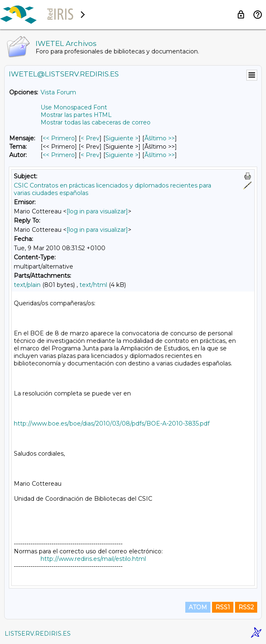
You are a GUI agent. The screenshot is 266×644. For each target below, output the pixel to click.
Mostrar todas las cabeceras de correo (96, 122)
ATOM (198, 607)
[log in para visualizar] (97, 211)
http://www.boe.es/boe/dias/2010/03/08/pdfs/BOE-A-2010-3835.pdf (112, 423)
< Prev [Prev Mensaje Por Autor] (90, 155)
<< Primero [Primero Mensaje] (59, 138)
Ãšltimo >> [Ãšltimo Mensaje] (160, 138)
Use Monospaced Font (74, 107)
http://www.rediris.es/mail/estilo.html (93, 559)
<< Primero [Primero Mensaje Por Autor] (59, 155)
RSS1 (223, 607)
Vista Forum (58, 92)
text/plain (27, 285)
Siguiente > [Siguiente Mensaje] (122, 138)
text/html (93, 285)
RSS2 (246, 607)
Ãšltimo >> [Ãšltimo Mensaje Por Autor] (160, 155)
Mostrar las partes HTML (76, 115)
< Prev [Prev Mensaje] (90, 138)
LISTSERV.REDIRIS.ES (38, 634)
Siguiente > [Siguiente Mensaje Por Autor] (122, 155)
